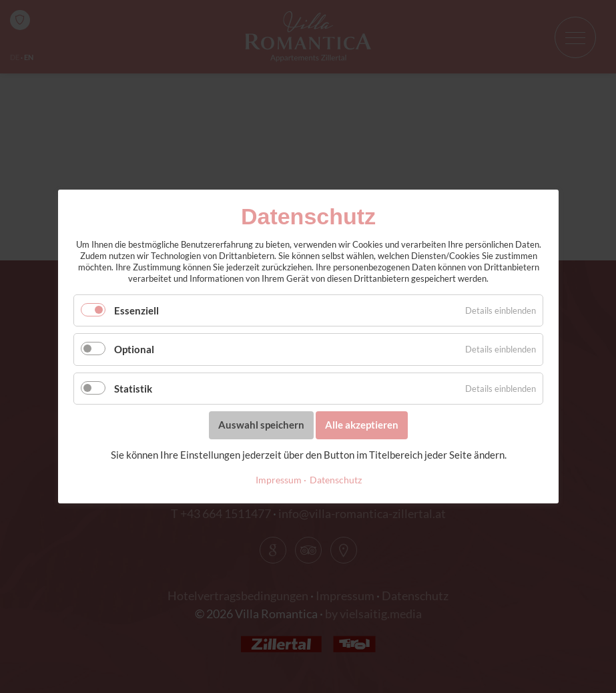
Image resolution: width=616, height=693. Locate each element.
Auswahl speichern (261, 425)
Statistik (133, 389)
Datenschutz (335, 480)
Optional (134, 349)
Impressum (278, 480)
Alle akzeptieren (362, 425)
